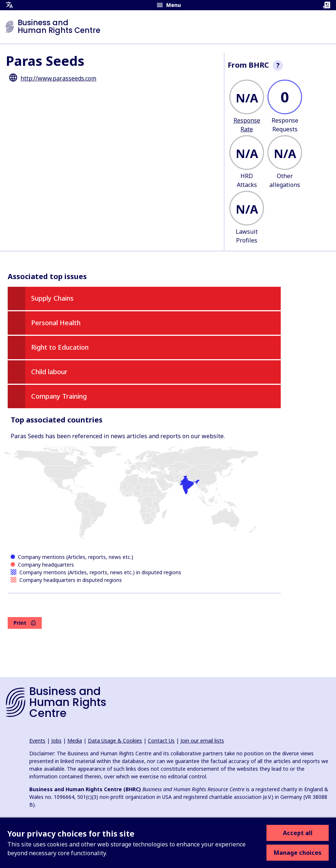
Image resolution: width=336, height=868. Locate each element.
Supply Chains (52, 298)
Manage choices (298, 853)
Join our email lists (202, 741)
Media (75, 741)
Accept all (298, 833)
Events (37, 741)
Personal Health (56, 323)
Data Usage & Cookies (115, 741)
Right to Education (60, 347)
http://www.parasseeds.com (58, 78)
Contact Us (161, 741)
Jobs (56, 741)
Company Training (59, 396)
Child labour (49, 372)
